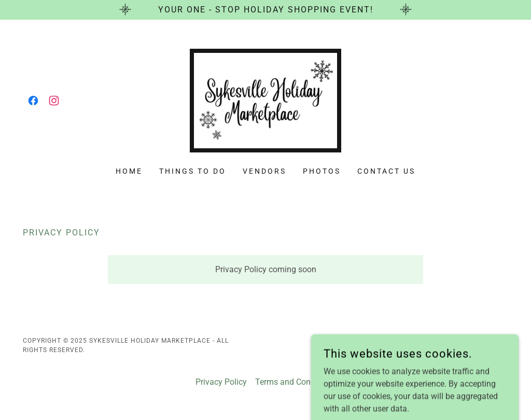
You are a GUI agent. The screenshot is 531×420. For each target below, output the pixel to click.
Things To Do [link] (193, 171)
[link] (33, 101)
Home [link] (129, 171)
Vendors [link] (264, 171)
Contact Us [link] (386, 171)
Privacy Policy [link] (221, 382)
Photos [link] (322, 171)
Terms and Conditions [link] (295, 382)
